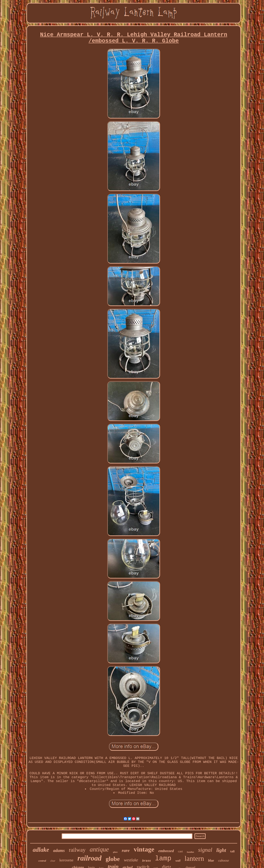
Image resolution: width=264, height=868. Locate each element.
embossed (166, 851)
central (42, 861)
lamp (163, 859)
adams (59, 850)
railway (77, 850)
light (221, 850)
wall (178, 861)
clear (53, 861)
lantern (194, 858)
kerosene (66, 860)
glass (115, 852)
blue (211, 860)
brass (147, 861)
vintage (144, 849)
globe (113, 859)
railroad (90, 858)
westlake (131, 860)
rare (126, 850)
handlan (190, 852)
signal (205, 850)
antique (99, 849)
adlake (41, 850)
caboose (224, 860)
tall (232, 851)
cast (180, 851)
